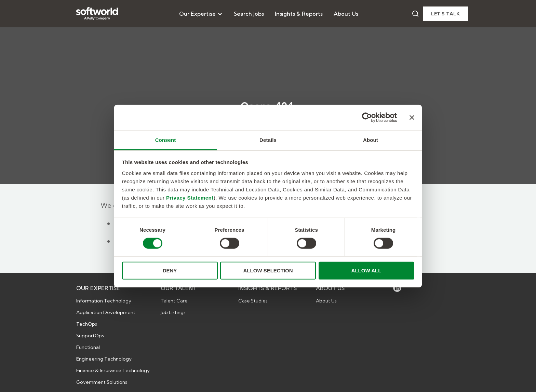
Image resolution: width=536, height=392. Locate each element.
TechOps (87, 324)
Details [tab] (268, 140)
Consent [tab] (166, 140)
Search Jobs (249, 14)
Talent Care (174, 301)
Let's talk (445, 14)
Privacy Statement (190, 197)
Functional (88, 347)
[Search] (415, 14)
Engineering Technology (104, 359)
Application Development (106, 312)
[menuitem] (201, 14)
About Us (346, 14)
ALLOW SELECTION (268, 271)
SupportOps (90, 336)
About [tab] (371, 140)
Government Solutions (102, 382)
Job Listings (173, 312)
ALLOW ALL (366, 271)
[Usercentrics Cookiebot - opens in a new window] (367, 118)
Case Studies (253, 301)
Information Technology (104, 301)
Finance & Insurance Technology (113, 370)
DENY (170, 271)
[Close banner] (412, 118)
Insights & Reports (299, 14)
